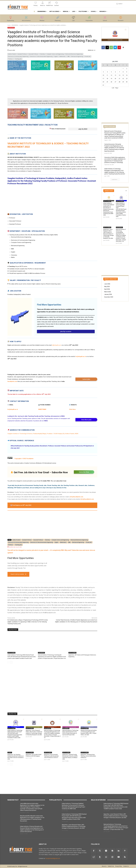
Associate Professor (33, 54)
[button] (119, 4)
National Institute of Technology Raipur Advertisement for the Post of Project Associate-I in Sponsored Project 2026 (70, 733)
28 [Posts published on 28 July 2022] (119, 82)
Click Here (72, 409)
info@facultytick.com (76, 497)
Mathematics (63, 56)
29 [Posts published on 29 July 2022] (123, 82)
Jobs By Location (66, 331)
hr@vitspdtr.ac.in (57, 345)
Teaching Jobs (18, 59)
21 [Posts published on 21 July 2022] (119, 78)
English (56, 56)
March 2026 (108, 292)
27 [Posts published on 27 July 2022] (115, 82)
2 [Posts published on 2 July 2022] (127, 69)
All (126, 191)
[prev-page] (9, 662)
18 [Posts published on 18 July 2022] (107, 78)
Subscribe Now (84, 472)
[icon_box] (36, 4)
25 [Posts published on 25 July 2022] (107, 82)
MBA (69, 56)
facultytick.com (42, 317)
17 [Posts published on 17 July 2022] (103, 78)
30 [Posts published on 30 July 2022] (127, 82)
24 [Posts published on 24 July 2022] (103, 82)
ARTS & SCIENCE (11, 653)
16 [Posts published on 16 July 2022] (127, 75)
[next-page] (11, 662)
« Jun (113, 88)
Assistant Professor (22, 54)
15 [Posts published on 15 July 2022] (123, 75)
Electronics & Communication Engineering (18, 56)
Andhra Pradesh (12, 54)
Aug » (117, 88)
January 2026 (108, 294)
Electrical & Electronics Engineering (74, 54)
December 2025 (109, 297)
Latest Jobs (86, 379)
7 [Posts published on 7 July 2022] (119, 72)
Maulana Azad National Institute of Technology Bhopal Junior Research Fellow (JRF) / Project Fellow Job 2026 (89, 733)
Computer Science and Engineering (55, 54)
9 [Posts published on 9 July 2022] (127, 72)
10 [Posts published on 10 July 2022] (103, 75)
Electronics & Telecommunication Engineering (41, 56)
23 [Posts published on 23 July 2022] (127, 78)
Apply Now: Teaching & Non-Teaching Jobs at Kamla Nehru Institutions (88, 756)
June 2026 (107, 284)
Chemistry (42, 54)
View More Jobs (86, 420)
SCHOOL (10, 752)
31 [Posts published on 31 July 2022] (103, 85)
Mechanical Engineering (77, 56)
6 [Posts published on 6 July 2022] (115, 72)
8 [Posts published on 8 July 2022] (123, 72)
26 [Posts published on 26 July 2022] (111, 82)
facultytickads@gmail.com (53, 858)
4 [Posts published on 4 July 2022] (107, 72)
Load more (115, 180)
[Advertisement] (52, 84)
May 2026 (107, 287)
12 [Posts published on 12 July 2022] (111, 75)
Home (9, 25)
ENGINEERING (15, 25)
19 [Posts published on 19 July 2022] (111, 78)
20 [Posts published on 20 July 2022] (115, 78)
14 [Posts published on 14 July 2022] (119, 75)
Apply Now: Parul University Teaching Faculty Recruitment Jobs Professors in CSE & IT (51, 756)
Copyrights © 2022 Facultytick (24, 459)
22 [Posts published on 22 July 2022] (123, 78)
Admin (90, 50)
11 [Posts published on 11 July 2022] (107, 75)
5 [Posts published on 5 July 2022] (111, 72)
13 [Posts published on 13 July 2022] (115, 75)
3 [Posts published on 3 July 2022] (103, 72)
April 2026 (107, 289)
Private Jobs (88, 56)
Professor (11, 59)
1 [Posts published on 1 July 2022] (123, 69)
